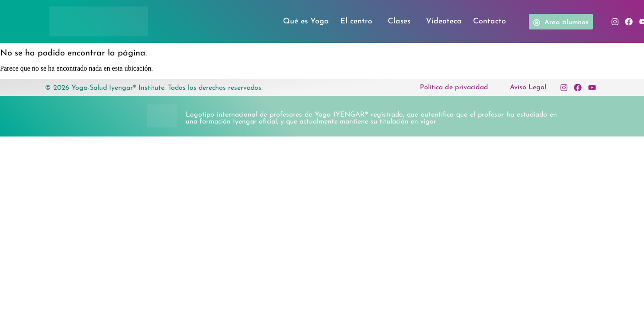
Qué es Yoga (306, 21)
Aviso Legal (528, 88)
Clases (401, 22)
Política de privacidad (454, 88)
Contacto (489, 21)
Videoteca (444, 21)
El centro (358, 22)
